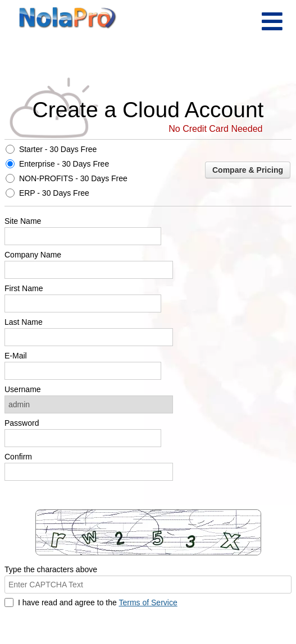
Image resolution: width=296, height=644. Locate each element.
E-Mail (16, 356)
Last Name (24, 322)
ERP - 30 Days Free (54, 193)
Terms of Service (148, 602)
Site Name (23, 221)
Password (22, 423)
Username (23, 389)
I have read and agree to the (98, 602)
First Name (24, 288)
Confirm (18, 457)
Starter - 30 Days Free (58, 149)
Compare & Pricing (248, 170)
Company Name (33, 255)
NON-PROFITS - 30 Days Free (73, 178)
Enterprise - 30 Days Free (64, 164)
